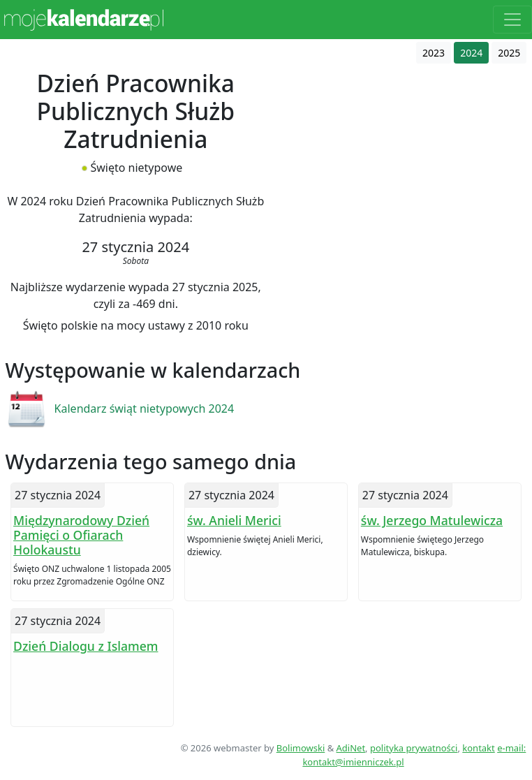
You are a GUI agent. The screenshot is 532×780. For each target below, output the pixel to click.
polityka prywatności (414, 748)
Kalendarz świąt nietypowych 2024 (145, 409)
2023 (434, 53)
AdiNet (351, 748)
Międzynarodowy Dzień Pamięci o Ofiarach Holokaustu (81, 535)
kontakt (478, 748)
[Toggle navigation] (512, 20)
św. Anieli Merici (234, 520)
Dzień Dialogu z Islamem (86, 646)
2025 (509, 53)
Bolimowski (301, 748)
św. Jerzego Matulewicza (432, 520)
